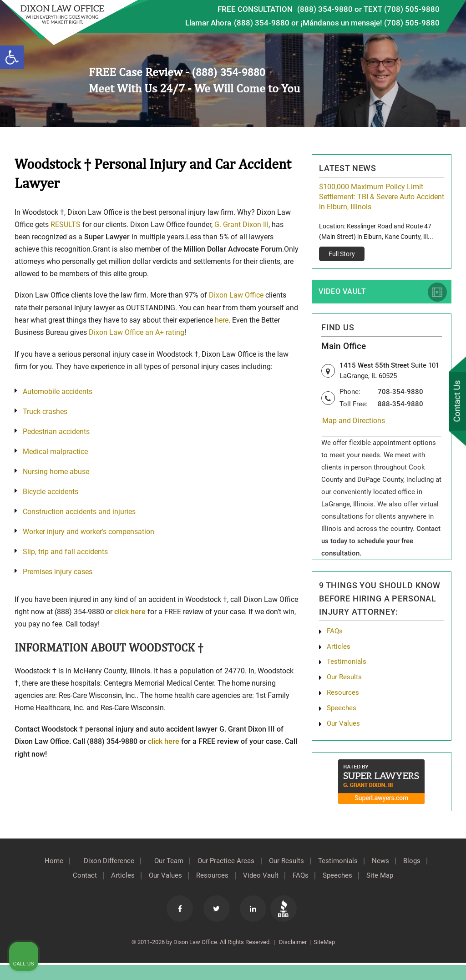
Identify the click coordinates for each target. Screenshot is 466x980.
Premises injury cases (58, 571)
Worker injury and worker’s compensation (89, 531)
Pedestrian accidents (56, 431)
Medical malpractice (55, 451)
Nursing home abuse (56, 471)
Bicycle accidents (51, 491)
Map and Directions (354, 423)
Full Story (342, 254)
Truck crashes (45, 411)
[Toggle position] (417, 689)
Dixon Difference (117, 867)
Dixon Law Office (236, 295)
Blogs (54, 881)
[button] (12, 57)
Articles (339, 650)
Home (58, 867)
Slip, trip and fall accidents (65, 551)
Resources (227, 881)
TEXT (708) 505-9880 (402, 9)
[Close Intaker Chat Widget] (436, 689)
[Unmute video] (305, 689)
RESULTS (66, 225)
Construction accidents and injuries (79, 511)
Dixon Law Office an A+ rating (137, 332)
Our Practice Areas (243, 867)
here (222, 320)
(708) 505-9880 (412, 23)
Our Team (182, 867)
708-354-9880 (400, 394)
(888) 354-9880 (325, 9)
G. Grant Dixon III (241, 225)
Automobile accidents (58, 391)
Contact (92, 881)
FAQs (335, 634)
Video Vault (344, 292)
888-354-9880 (400, 406)
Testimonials (347, 666)
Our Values (177, 881)
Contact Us (456, 402)
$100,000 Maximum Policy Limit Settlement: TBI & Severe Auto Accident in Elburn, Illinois (382, 197)
